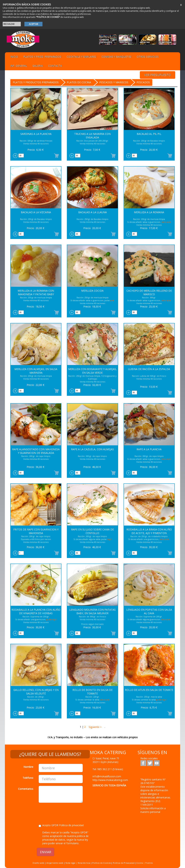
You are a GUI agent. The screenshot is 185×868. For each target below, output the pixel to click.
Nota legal (70, 863)
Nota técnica (84, 863)
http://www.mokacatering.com (110, 780)
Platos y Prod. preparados (42, 57)
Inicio (14, 57)
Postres (149, 863)
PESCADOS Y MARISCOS (114, 82)
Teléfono (28, 778)
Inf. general (19, 66)
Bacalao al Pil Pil (149, 134)
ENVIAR (46, 852)
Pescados (143, 82)
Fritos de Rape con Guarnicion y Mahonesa (36, 531)
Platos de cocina (79, 82)
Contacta (55, 66)
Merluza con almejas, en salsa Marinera (36, 371)
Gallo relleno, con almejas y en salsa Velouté (36, 692)
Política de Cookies (102, 863)
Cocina (140, 863)
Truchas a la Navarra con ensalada (92, 136)
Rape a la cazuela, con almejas (92, 449)
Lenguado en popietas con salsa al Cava (149, 611)
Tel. (108, 769)
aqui (112, 300)
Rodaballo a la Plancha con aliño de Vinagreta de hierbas (36, 611)
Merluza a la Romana (149, 212)
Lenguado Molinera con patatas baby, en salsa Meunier (92, 611)
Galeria (38, 66)
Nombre (28, 767)
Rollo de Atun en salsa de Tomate (149, 690)
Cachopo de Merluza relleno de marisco (149, 292)
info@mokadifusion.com (107, 776)
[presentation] (66, 812)
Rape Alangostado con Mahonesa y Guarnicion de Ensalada (36, 451)
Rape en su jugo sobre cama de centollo (92, 531)
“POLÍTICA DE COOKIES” (48, 17)
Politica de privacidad (71, 825)
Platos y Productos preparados (36, 82)
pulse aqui (166, 222)
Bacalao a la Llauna (92, 212)
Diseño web (38, 863)
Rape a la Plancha (149, 449)
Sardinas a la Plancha (36, 134)
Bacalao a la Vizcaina (36, 212)
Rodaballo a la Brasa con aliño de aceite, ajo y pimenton (149, 531)
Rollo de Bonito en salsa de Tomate (92, 692)
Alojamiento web (55, 863)
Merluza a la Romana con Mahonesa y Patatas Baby (36, 292)
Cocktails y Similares (81, 57)
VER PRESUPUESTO (158, 75)
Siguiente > (95, 727)
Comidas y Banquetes (116, 57)
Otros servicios (148, 57)
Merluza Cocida (92, 291)
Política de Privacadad (124, 863)
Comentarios (26, 789)
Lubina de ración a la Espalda (149, 369)
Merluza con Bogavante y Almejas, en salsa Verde (92, 371)
